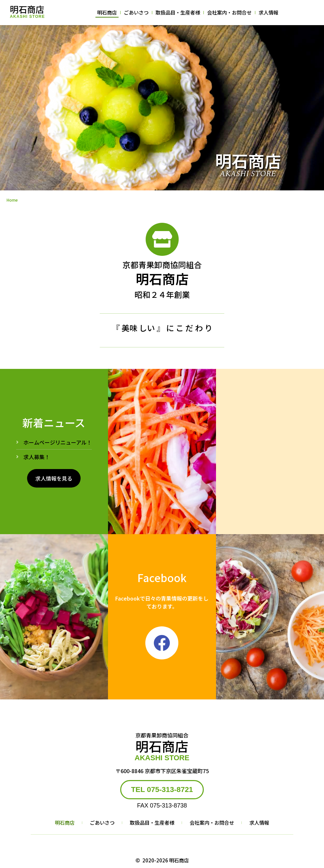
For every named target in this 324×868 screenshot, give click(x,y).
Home (12, 200)
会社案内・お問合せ (229, 12)
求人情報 (269, 12)
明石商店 (27, 9)
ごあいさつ (136, 12)
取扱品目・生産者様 (178, 12)
